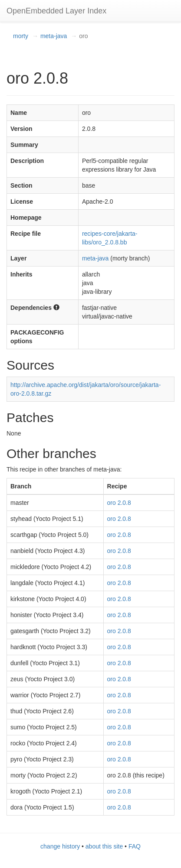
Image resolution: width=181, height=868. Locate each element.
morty (21, 36)
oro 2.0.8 (119, 503)
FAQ (135, 846)
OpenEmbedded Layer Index (56, 11)
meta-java (54, 36)
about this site (104, 846)
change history (60, 846)
